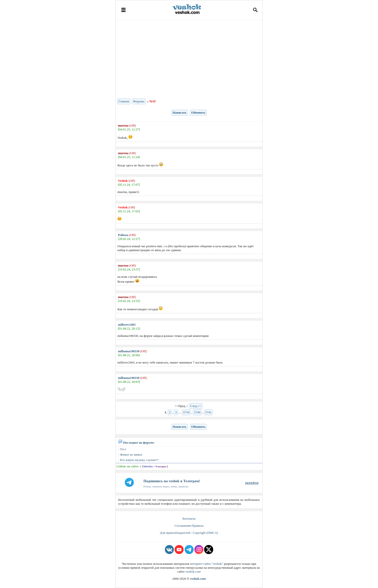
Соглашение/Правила (189, 526)
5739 (186, 412)
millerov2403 (127, 325)
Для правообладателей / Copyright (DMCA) (189, 533)
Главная (124, 101)
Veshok (123, 181)
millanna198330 (129, 351)
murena (123, 125)
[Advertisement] (189, 59)
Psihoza (123, 235)
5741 (208, 412)
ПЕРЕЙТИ (252, 483)
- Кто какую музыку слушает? (138, 460)
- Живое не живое (130, 454)
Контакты (189, 519)
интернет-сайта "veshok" (207, 564)
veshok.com (193, 572)
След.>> (196, 406)
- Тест (122, 449)
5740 (197, 412)
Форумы (139, 101)
